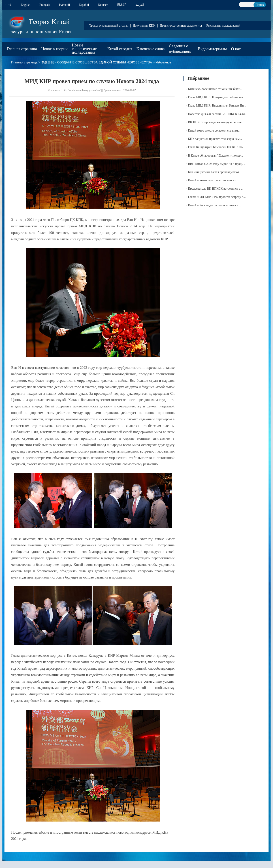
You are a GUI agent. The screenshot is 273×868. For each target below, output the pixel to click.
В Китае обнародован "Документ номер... (215, 156)
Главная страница (22, 49)
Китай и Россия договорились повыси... (214, 205)
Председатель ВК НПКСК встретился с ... (216, 189)
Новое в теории (54, 49)
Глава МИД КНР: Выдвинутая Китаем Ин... (217, 106)
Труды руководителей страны (109, 26)
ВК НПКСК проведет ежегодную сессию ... (217, 122)
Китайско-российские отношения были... (215, 89)
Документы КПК (144, 26)
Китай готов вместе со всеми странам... (214, 131)
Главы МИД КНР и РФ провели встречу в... (217, 197)
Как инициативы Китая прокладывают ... (215, 172)
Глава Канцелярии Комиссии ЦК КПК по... (216, 147)
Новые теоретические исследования (84, 49)
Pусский (64, 5)
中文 (9, 5)
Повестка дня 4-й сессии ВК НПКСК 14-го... (218, 114)
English (26, 5)
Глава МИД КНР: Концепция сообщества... (217, 97)
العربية (140, 5)
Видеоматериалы (212, 49)
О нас (236, 49)
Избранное (163, 62)
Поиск (260, 5)
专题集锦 (47, 62)
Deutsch (103, 5)
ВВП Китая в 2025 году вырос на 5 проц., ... (217, 164)
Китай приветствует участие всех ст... (213, 180)
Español (84, 5)
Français (45, 5)
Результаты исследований (223, 26)
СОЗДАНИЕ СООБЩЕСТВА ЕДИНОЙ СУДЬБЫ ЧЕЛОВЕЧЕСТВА (104, 62)
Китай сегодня (120, 49)
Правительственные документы (181, 26)
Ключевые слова (151, 49)
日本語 (122, 5)
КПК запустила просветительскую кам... (215, 139)
